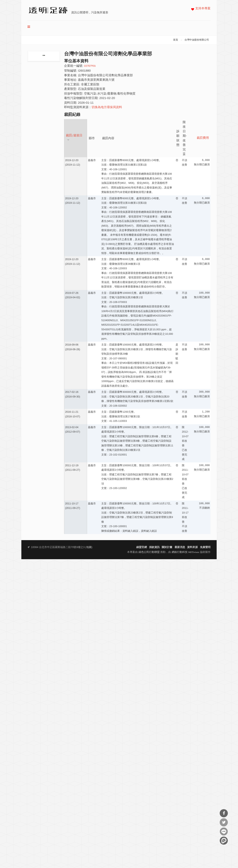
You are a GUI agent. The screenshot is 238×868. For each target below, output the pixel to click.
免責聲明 (205, 547)
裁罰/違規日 (74, 137)
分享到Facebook (224, 813)
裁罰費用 (203, 138)
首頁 (176, 40)
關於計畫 (167, 547)
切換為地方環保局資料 (107, 107)
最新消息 (180, 547)
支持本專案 (203, 9)
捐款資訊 (154, 547)
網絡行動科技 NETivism (186, 552)
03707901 (90, 66)
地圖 (89, 547)
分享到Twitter (224, 822)
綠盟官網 (142, 547)
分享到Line (224, 831)
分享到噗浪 (224, 841)
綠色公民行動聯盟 (149, 552)
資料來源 (192, 547)
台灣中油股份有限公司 (197, 40)
